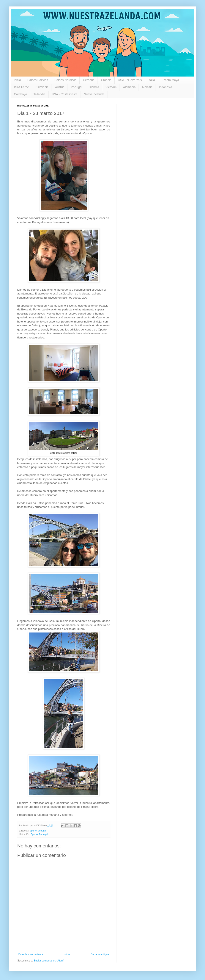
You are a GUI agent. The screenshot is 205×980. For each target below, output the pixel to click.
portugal (42, 831)
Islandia (94, 87)
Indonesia (166, 87)
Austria (60, 87)
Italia (152, 80)
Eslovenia (42, 87)
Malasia (147, 87)
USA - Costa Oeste (65, 94)
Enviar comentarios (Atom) (49, 961)
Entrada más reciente (31, 954)
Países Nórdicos (65, 80)
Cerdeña (89, 80)
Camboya (20, 94)
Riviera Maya (170, 80)
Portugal (77, 87)
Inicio (17, 80)
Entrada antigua (100, 954)
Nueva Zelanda (94, 94)
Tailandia (39, 94)
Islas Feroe (21, 87)
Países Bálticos (38, 80)
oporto (33, 831)
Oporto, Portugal (39, 834)
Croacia (106, 80)
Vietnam (111, 87)
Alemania (129, 87)
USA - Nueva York (130, 80)
